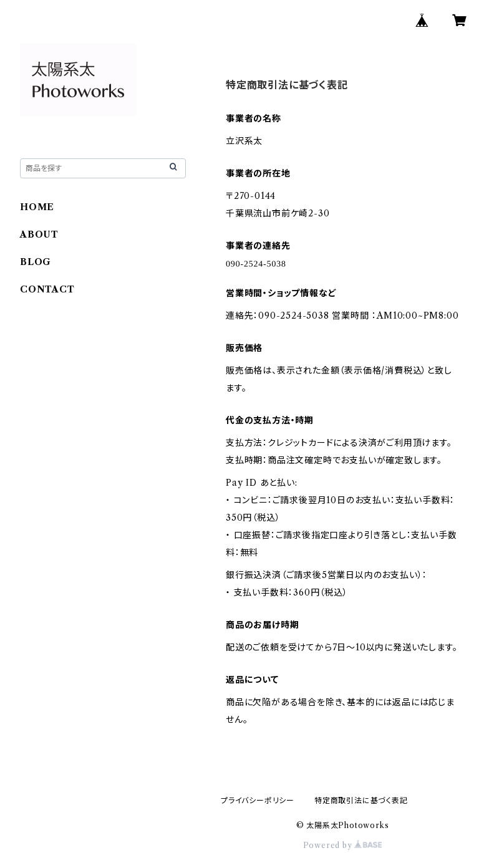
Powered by (343, 845)
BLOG (36, 262)
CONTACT (47, 289)
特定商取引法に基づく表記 (361, 800)
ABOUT (39, 234)
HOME (37, 207)
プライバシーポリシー (258, 800)
